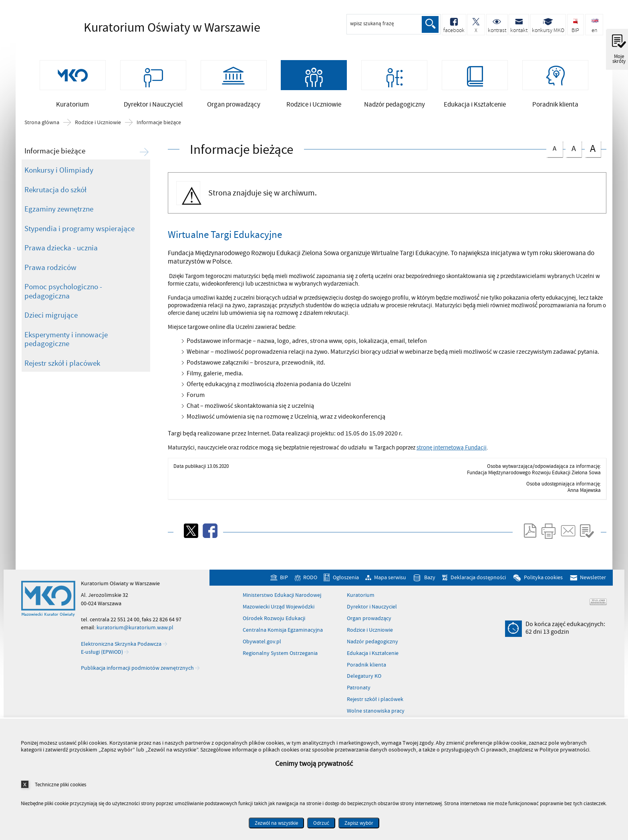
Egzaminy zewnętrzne (59, 219)
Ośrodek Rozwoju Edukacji (274, 628)
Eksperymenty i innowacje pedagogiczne (66, 349)
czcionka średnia (574, 158)
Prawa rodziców (50, 278)
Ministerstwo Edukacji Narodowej (282, 605)
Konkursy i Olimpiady (59, 180)
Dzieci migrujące (51, 325)
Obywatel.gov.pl (262, 652)
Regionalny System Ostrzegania (280, 663)
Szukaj (429, 24)
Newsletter (593, 587)
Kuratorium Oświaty (148, 28)
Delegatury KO (364, 686)
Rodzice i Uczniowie (98, 133)
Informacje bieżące (159, 133)
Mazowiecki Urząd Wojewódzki (279, 617)
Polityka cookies (543, 587)
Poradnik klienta (366, 675)
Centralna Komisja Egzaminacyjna (283, 640)
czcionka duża (593, 158)
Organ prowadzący (369, 628)
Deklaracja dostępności (478, 587)
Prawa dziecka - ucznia (61, 258)
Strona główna (42, 133)
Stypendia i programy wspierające (80, 239)
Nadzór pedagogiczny (372, 652)
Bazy (430, 587)
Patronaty (359, 698)
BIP (284, 587)
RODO (310, 587)
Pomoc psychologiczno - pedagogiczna (63, 301)
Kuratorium (361, 605)
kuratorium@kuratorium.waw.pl (135, 638)
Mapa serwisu (390, 587)
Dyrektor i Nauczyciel (372, 617)
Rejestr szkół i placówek (62, 373)
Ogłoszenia (346, 587)
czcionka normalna (554, 157)
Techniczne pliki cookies (60, 785)
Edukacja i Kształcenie (373, 663)
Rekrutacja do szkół (55, 200)
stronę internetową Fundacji (452, 458)
